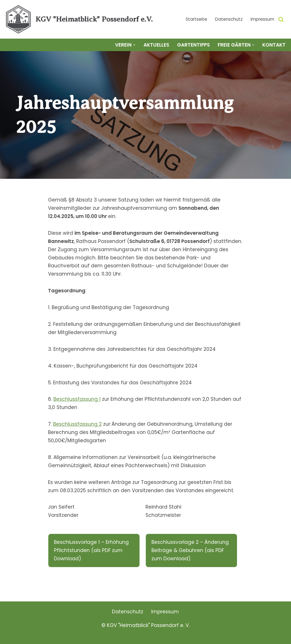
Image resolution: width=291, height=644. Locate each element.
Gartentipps (193, 45)
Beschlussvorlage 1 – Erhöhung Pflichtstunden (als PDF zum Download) (91, 550)
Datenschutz (229, 19)
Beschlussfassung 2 (77, 424)
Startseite (196, 19)
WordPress (73, 636)
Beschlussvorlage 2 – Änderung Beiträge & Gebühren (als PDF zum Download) (190, 550)
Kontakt (274, 45)
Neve (11, 636)
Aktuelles (156, 45)
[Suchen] (281, 19)
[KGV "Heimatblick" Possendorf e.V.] (78, 19)
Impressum (262, 19)
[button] (134, 45)
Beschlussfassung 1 (77, 399)
